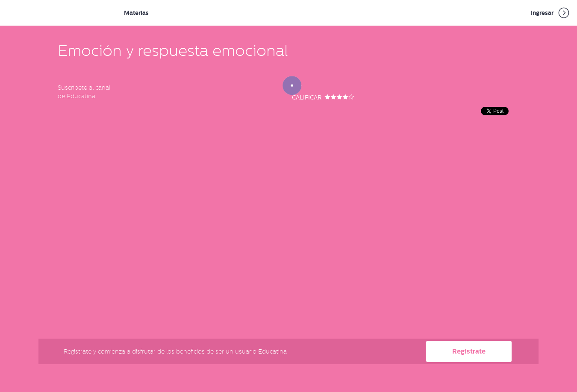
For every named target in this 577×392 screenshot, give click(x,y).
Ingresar (551, 13)
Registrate (469, 351)
